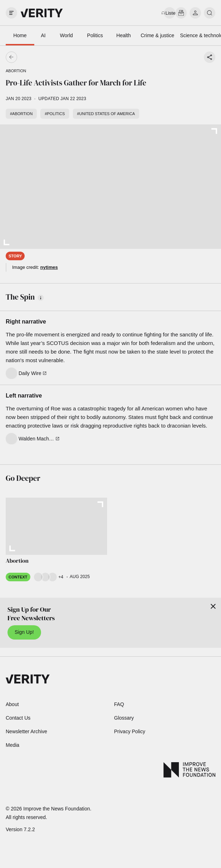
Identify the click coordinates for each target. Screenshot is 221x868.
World (66, 35)
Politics (95, 35)
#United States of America (106, 114)
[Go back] (61, 57)
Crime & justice (157, 35)
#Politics (55, 114)
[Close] (213, 606)
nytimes (49, 267)
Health (124, 35)
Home (20, 35)
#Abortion (21, 114)
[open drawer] (11, 13)
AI (43, 35)
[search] (210, 13)
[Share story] (210, 57)
